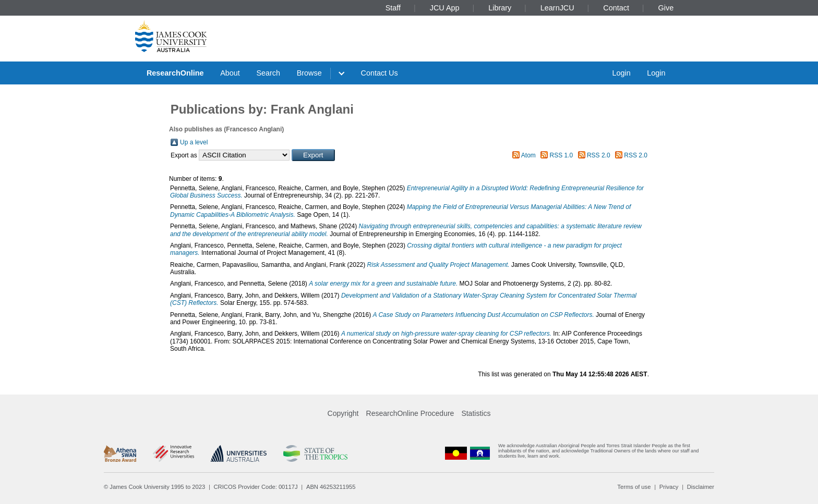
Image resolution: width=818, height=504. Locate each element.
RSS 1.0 (562, 155)
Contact (616, 8)
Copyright (343, 413)
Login (621, 73)
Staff (393, 8)
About (230, 73)
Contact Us (380, 73)
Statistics (476, 413)
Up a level (194, 142)
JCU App (445, 8)
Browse (309, 73)
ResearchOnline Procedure (410, 413)
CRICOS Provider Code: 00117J (256, 487)
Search (268, 73)
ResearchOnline (175, 73)
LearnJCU (557, 8)
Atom (528, 155)
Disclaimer (701, 487)
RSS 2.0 (599, 155)
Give (666, 8)
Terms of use (634, 487)
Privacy (669, 487)
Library (500, 8)
